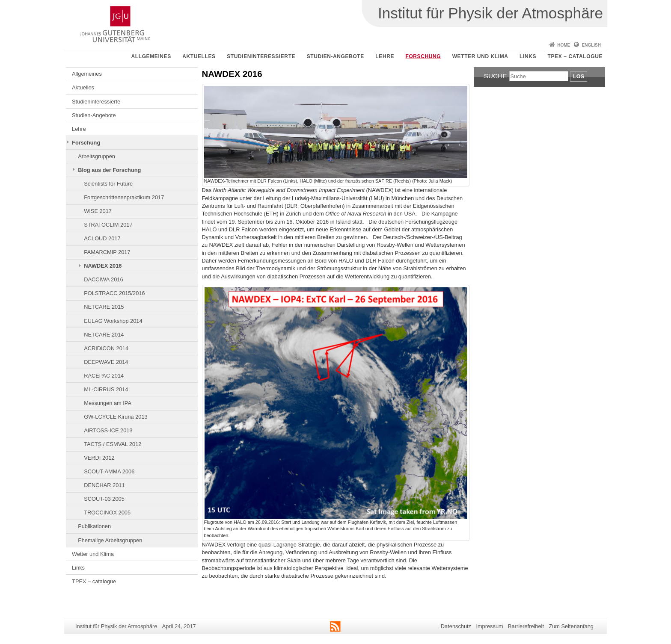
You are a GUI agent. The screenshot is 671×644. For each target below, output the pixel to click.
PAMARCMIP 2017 (107, 252)
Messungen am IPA (108, 403)
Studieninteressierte (261, 56)
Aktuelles (199, 56)
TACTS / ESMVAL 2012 (113, 444)
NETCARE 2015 (104, 307)
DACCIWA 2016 (103, 279)
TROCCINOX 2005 (107, 513)
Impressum (489, 626)
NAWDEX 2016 (103, 266)
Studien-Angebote (335, 56)
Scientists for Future (108, 184)
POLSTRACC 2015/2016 (114, 293)
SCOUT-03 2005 (104, 499)
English (591, 45)
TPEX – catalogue (575, 56)
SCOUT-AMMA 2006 (109, 471)
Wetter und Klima (480, 56)
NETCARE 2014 (104, 335)
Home (564, 45)
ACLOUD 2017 (102, 238)
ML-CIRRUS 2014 (106, 389)
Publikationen (94, 526)
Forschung (423, 56)
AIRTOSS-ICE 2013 (108, 430)
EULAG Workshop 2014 (113, 321)
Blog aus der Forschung (109, 170)
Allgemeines (151, 56)
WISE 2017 (98, 211)
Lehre (385, 56)
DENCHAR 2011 (104, 485)
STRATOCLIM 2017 (108, 225)
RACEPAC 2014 (104, 376)
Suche (496, 76)
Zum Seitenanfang (571, 626)
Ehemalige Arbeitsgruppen (110, 540)
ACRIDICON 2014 (106, 348)
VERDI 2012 (99, 458)
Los (579, 76)
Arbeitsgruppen (96, 156)
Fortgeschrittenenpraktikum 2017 (124, 197)
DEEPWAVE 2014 (106, 362)
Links (528, 56)
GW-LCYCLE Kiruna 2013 (116, 417)
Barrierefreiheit (526, 626)
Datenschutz (456, 626)
